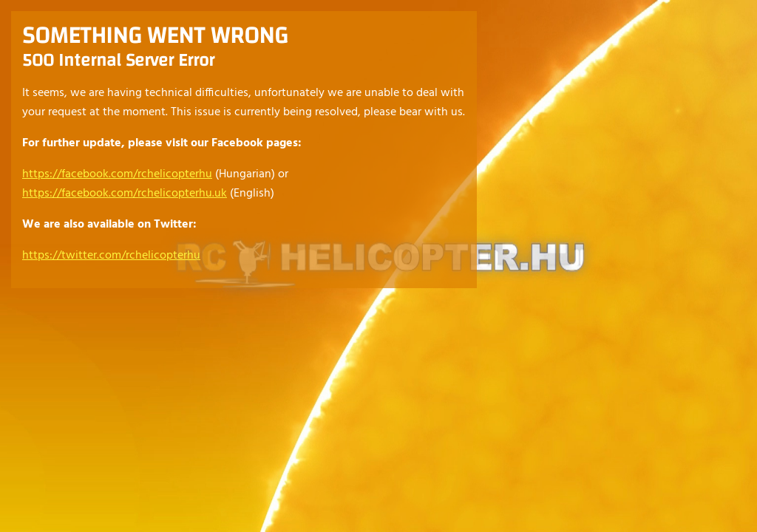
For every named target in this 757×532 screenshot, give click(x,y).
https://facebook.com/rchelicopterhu (117, 174)
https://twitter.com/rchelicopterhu (111, 256)
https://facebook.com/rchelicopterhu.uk (125, 194)
